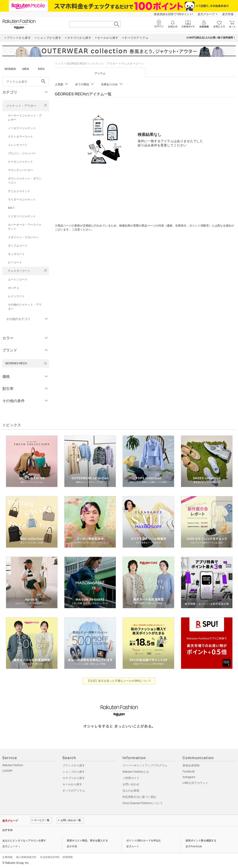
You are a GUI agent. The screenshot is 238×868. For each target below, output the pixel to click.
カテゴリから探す (74, 778)
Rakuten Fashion (13, 765)
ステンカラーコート (21, 137)
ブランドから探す (74, 765)
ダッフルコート (18, 246)
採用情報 (68, 857)
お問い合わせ (131, 784)
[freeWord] (26, 82)
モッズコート (16, 254)
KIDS (41, 69)
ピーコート (15, 262)
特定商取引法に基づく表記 (139, 797)
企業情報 (7, 857)
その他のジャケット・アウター (25, 307)
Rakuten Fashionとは (136, 772)
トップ (59, 64)
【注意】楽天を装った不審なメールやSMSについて (119, 681)
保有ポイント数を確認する (201, 841)
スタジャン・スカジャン (23, 237)
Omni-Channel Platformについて (143, 803)
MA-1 (11, 208)
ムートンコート (18, 279)
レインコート (16, 296)
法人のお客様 (131, 791)
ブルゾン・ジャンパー (22, 153)
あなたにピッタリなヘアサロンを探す (24, 841)
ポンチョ (14, 288)
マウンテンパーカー (21, 170)
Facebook (189, 772)
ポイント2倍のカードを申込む (144, 841)
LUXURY (7, 771)
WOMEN (10, 69)
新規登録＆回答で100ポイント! (173, 14)
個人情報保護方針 (26, 857)
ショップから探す (74, 772)
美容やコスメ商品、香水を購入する (87, 841)
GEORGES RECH (77, 64)
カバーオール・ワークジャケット (25, 227)
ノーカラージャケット (22, 128)
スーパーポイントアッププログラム (145, 765)
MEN (26, 69)
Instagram (189, 777)
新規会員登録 (191, 765)
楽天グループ (206, 14)
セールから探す (72, 784)
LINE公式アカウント (195, 783)
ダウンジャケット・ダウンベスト (25, 181)
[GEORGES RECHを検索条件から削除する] (45, 363)
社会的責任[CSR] (50, 857)
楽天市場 (228, 14)
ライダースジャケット (22, 200)
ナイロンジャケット (21, 162)
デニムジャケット (19, 191)
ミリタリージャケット (22, 216)
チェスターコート (19, 271)
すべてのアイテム (74, 791)
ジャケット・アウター (21, 106)
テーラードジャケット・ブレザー (25, 118)
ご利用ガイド (131, 778)
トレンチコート (18, 145)
